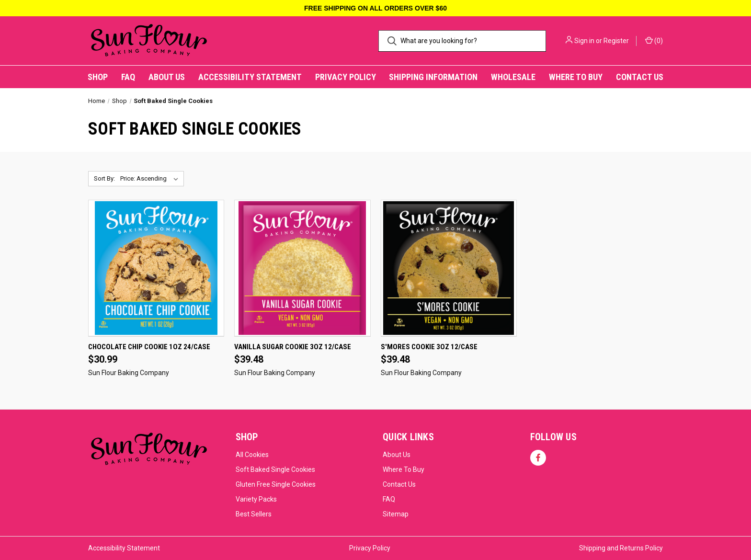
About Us (167, 77)
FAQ (128, 77)
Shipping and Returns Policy (621, 548)
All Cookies (252, 455)
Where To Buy (404, 469)
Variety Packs (256, 499)
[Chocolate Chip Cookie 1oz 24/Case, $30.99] (156, 268)
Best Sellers (254, 514)
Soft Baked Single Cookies (275, 469)
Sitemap (396, 514)
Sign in (584, 41)
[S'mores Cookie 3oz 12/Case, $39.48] (449, 268)
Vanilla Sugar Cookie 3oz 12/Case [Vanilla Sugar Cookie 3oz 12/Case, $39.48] (293, 347)
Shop (98, 77)
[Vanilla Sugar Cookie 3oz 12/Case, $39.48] (302, 268)
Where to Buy (576, 77)
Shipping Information (433, 77)
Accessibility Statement (250, 77)
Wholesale (513, 77)
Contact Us (640, 77)
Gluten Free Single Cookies (276, 484)
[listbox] (151, 179)
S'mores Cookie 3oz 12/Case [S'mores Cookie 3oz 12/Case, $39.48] (429, 347)
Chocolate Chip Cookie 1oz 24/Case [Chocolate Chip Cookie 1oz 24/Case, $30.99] (149, 347)
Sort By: (104, 178)
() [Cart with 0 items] (654, 40)
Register (616, 41)
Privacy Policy (346, 77)
